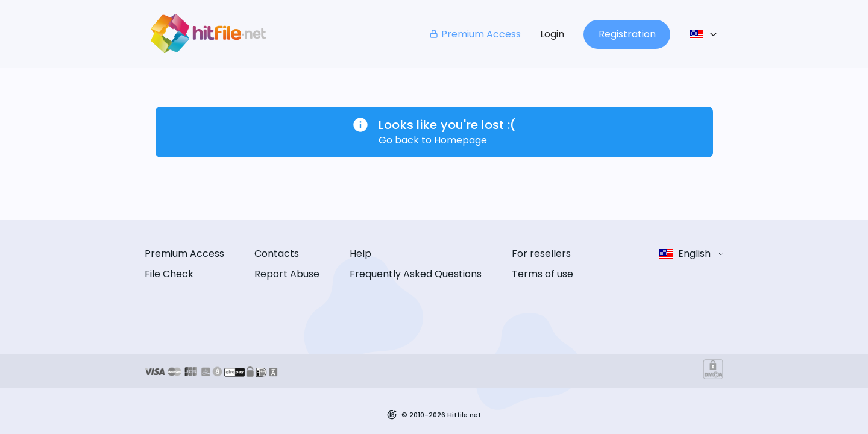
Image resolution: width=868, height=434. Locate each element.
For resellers (541, 253)
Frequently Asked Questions (416, 274)
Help (360, 253)
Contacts (277, 253)
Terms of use (542, 274)
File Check (169, 274)
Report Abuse (287, 274)
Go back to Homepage (433, 140)
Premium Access (475, 34)
